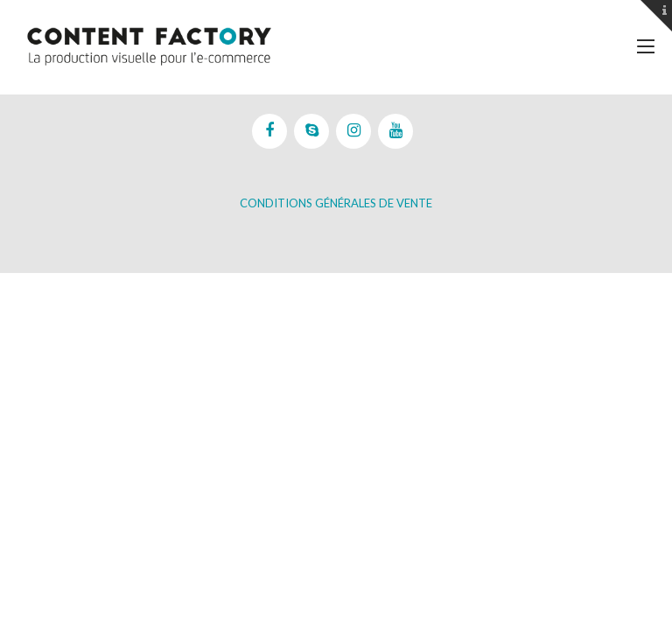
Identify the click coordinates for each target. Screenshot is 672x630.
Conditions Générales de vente (336, 203)
